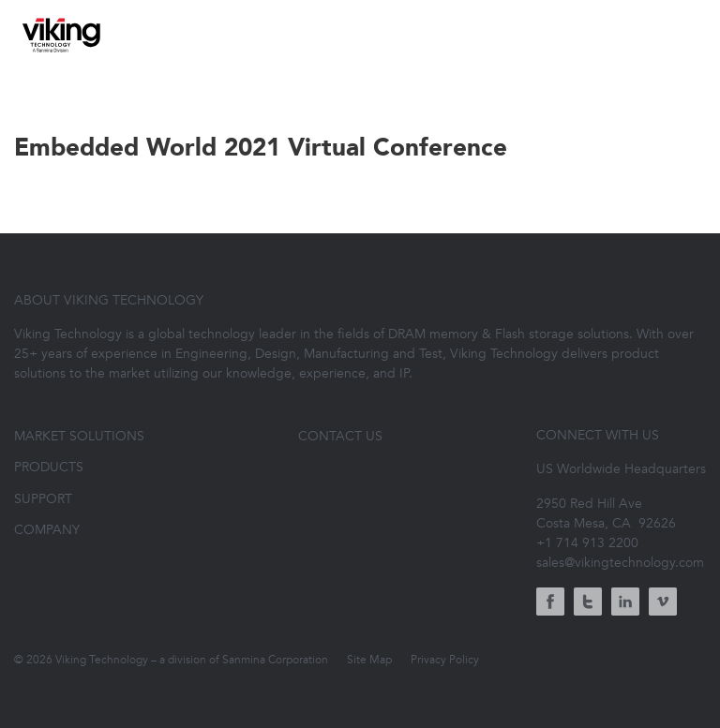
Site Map (369, 660)
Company (47, 530)
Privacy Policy (445, 660)
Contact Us (340, 436)
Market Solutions (79, 436)
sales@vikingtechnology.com (620, 563)
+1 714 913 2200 (587, 543)
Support (43, 499)
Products (49, 467)
